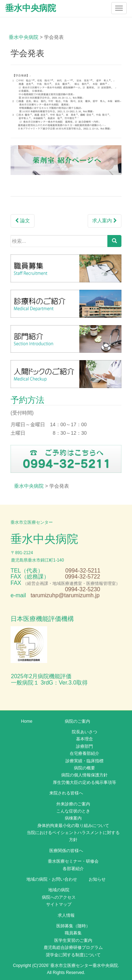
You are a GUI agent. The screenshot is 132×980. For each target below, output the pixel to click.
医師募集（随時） (73, 926)
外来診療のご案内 (73, 804)
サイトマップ (59, 904)
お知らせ (97, 879)
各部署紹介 (73, 869)
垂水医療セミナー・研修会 (73, 861)
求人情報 (66, 915)
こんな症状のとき (73, 811)
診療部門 (84, 746)
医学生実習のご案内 (73, 940)
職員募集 (73, 933)
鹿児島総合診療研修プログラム (73, 947)
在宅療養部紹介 (84, 753)
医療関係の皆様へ (66, 851)
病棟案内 (73, 818)
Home (27, 721)
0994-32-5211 (83, 571)
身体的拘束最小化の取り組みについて (73, 826)
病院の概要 (84, 768)
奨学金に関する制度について (73, 955)
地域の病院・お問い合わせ (52, 879)
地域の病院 (59, 890)
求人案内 (105, 221)
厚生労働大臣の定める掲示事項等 (84, 782)
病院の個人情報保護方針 (84, 775)
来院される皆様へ (66, 793)
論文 (23, 221)
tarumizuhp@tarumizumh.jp (65, 595)
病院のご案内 (77, 721)
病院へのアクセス (59, 897)
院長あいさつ (84, 732)
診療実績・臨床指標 (84, 761)
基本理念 (84, 739)
